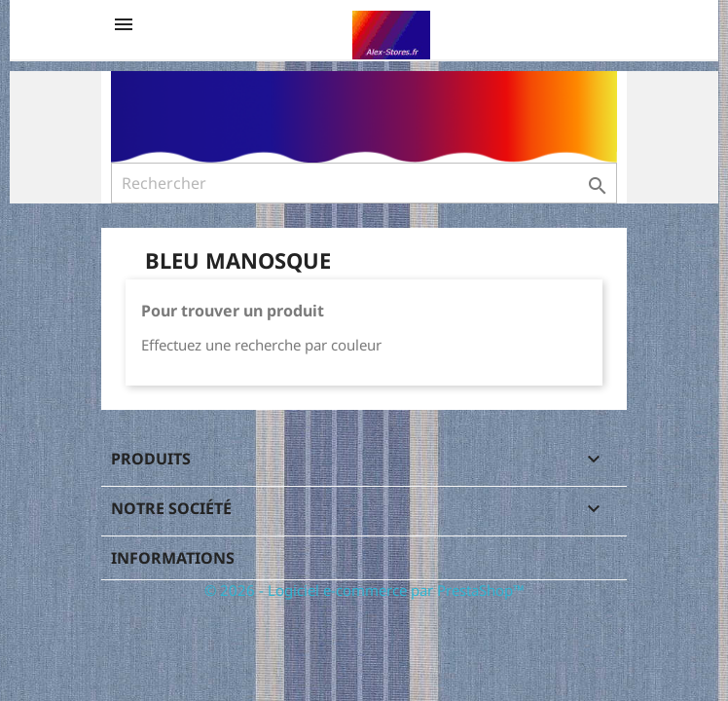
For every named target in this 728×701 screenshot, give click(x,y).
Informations (173, 558)
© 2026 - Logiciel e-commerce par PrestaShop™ (364, 590)
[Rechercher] (364, 183)
